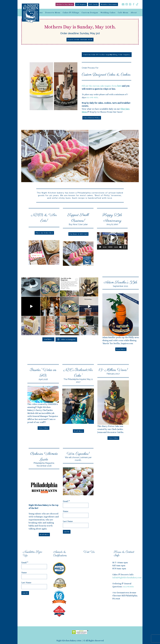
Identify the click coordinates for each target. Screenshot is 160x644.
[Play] (100, 247)
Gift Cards (93, 4)
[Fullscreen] (124, 247)
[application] (112, 241)
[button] (112, 238)
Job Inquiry (81, 4)
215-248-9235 (92, 97)
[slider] (110, 247)
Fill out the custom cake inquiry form (102, 86)
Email (66, 501)
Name (66, 511)
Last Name (68, 521)
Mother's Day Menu (65, 4)
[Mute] (120, 247)
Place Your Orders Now (80, 40)
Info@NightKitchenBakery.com (127, 578)
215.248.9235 (128, 587)
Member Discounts (109, 4)
